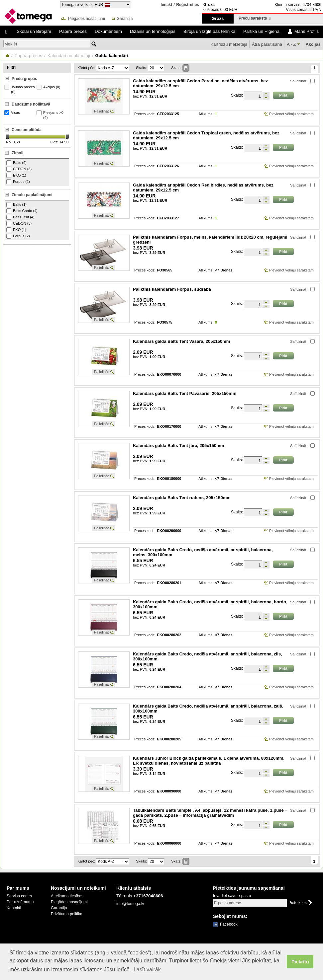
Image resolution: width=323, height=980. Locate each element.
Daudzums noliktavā (31, 104)
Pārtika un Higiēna (261, 31)
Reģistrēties (188, 5)
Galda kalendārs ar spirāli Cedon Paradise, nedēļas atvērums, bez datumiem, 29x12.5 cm (200, 83)
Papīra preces (73, 31)
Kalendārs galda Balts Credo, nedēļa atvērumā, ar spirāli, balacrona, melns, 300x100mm (203, 552)
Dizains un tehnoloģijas (153, 31)
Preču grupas (24, 79)
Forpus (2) (18, 182)
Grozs (218, 18)
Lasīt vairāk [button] (147, 970)
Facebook (229, 924)
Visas (13, 113)
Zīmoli (17, 153)
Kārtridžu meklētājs (229, 44)
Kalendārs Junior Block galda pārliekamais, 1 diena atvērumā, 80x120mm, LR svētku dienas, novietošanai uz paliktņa (209, 761)
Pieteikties (298, 903)
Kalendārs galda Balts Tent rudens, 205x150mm (182, 498)
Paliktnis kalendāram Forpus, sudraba (172, 289)
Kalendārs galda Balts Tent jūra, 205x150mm (178, 446)
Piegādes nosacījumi (87, 19)
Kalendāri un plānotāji (69, 56)
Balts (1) (16, 205)
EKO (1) (16, 175)
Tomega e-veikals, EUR (82, 4)
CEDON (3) (19, 169)
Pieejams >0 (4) (51, 115)
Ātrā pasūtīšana (267, 44)
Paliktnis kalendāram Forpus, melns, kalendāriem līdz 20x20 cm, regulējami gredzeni (210, 240)
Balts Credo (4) (22, 211)
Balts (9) (16, 163)
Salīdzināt (298, 81)
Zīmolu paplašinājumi (32, 195)
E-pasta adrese (227, 903)
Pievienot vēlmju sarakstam (291, 114)
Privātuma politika (67, 914)
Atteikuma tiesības (67, 896)
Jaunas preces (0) (20, 89)
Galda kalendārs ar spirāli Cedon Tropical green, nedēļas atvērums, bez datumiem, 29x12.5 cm (206, 135)
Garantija (125, 19)
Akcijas (313, 44)
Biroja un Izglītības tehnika (209, 31)
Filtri (11, 67)
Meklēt (11, 44)
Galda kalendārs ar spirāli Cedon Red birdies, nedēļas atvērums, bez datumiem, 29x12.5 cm (203, 188)
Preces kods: (145, 114)
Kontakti (14, 908)
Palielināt (102, 111)
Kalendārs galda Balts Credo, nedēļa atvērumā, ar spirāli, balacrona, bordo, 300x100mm (210, 604)
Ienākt (167, 5)
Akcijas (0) (49, 87)
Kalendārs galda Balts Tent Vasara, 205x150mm (181, 341)
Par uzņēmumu (20, 902)
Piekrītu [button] (300, 962)
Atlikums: (206, 114)
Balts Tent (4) (20, 217)
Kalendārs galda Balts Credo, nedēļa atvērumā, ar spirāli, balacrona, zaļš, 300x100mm (208, 709)
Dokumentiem (108, 31)
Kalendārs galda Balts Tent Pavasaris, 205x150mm (185, 393)
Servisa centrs (19, 896)
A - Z (291, 44)
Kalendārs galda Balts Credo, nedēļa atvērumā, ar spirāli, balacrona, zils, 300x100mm (208, 656)
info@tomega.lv (130, 904)
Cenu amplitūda (27, 130)
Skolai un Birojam (34, 31)
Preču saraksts (255, 18)
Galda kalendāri (112, 56)
